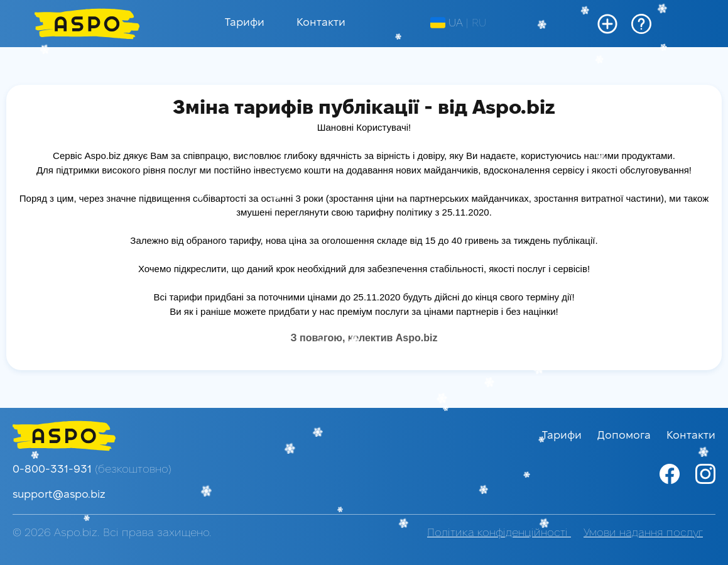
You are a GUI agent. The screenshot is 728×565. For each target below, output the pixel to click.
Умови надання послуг (643, 533)
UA (447, 23)
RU (479, 24)
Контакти (321, 23)
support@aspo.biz (59, 495)
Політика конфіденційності (499, 533)
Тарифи (245, 23)
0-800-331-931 (92, 470)
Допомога (626, 436)
